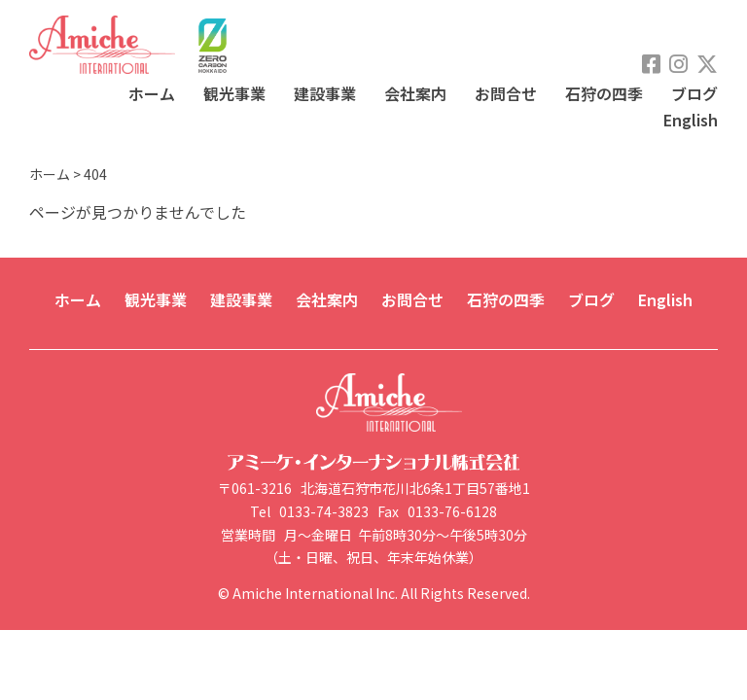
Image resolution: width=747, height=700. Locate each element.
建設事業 (325, 93)
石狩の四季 (604, 93)
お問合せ (506, 93)
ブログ (694, 93)
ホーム (152, 93)
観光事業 (234, 93)
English (691, 120)
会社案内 (415, 93)
